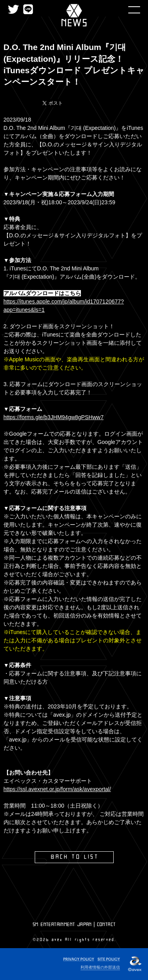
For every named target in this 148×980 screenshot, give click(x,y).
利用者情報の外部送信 (100, 967)
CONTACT (107, 925)
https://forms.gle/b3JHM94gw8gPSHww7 (54, 417)
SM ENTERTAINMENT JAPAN (62, 925)
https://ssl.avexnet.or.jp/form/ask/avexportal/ (57, 789)
